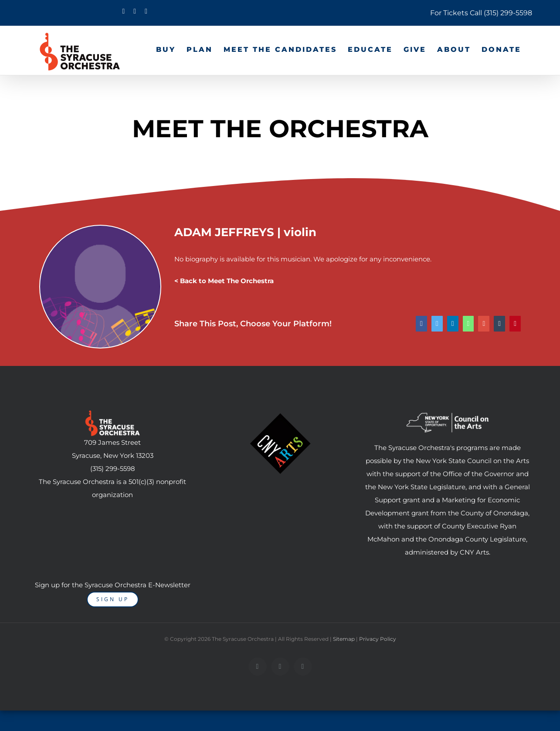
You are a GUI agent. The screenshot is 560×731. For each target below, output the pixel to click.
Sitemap (344, 639)
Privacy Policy (378, 639)
